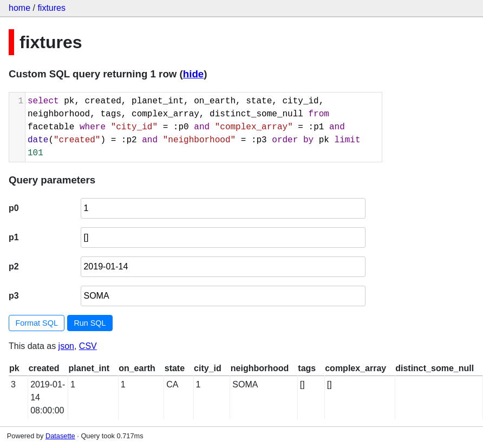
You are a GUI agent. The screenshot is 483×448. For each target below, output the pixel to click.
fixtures (51, 8)
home (19, 8)
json (66, 346)
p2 (14, 266)
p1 (14, 237)
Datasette (60, 436)
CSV (88, 346)
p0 (14, 208)
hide (193, 74)
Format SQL (37, 323)
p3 (14, 296)
